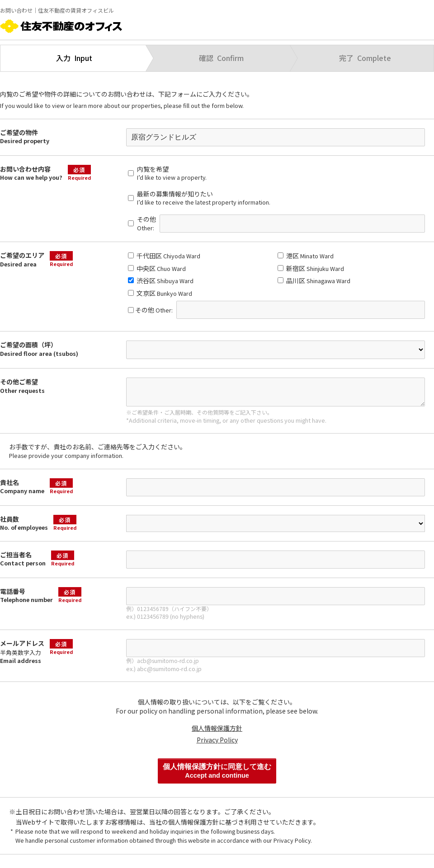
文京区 (160, 293)
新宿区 (311, 268)
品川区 (314, 280)
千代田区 (164, 256)
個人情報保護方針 (217, 728)
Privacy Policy (217, 740)
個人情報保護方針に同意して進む (217, 771)
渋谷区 (161, 280)
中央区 (157, 268)
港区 (306, 256)
